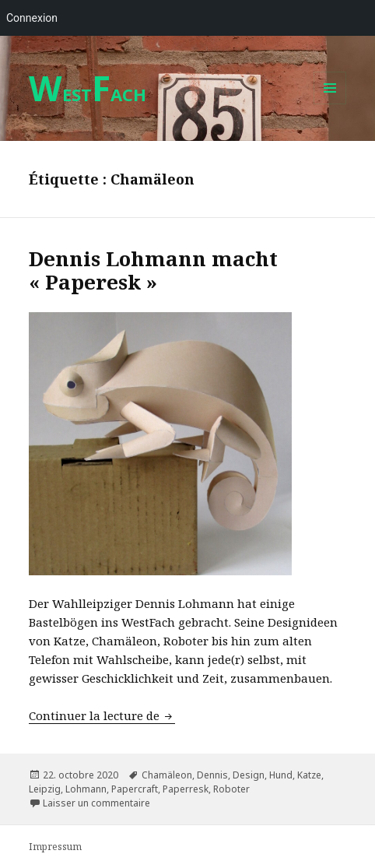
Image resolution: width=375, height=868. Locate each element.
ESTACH (88, 94)
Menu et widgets (330, 104)
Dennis (212, 775)
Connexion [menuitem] (32, 18)
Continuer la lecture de (102, 715)
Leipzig (45, 789)
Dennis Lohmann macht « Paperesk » (153, 270)
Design (249, 775)
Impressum (55, 847)
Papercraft (135, 789)
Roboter (231, 789)
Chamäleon (167, 775)
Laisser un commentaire (96, 803)
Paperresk (186, 789)
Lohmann (86, 789)
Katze (309, 775)
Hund (281, 775)
